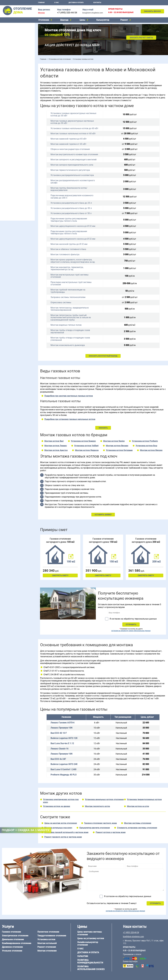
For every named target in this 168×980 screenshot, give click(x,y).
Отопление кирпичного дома (14, 193)
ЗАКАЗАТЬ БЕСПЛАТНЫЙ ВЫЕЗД (103, 356)
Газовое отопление (10, 25)
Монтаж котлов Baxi (54, 441)
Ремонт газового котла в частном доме (63, 837)
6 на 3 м (16, 162)
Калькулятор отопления (12, 84)
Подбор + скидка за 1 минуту (26, 830)
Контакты (97, 3)
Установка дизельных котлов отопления (104, 799)
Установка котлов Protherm (145, 441)
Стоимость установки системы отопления (137, 828)
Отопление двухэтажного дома (15, 106)
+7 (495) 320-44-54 (67, 13)
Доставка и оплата (76, 3)
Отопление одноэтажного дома (15, 103)
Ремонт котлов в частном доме (111, 832)
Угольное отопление (10, 42)
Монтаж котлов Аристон (56, 450)
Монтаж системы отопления (138, 823)
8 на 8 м (28, 165)
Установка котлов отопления (60, 59)
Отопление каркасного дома (14, 187)
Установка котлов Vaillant (86, 446)
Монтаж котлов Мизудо (151, 450)
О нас (57, 3)
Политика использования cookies (91, 968)
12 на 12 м (6, 169)
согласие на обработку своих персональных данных (131, 631)
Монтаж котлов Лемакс (56, 446)
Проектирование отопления (14, 90)
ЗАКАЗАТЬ (103, 428)
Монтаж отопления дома (12, 67)
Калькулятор (103, 20)
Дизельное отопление (11, 32)
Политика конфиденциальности (90, 961)
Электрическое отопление (13, 28)
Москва (41, 13)
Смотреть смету (60, 575)
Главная (41, 3)
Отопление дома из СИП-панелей (16, 190)
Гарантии (83, 956)
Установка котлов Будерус (83, 441)
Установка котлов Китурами (119, 450)
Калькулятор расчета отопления (95, 828)
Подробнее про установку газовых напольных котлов (70, 419)
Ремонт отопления (47, 947)
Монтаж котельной (10, 59)
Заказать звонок (152, 11)
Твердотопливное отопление (14, 48)
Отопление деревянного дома (15, 183)
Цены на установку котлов (91, 938)
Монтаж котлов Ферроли (87, 450)
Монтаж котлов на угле (138, 806)
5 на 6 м (5, 162)
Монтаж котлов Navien (114, 441)
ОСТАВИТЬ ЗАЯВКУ (103, 515)
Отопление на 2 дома (11, 100)
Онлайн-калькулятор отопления (88, 944)
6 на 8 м (5, 165)
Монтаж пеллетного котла (97, 806)
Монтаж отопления (47, 951)
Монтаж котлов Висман (117, 446)
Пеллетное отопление (11, 45)
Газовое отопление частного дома (100, 823)
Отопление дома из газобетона (15, 180)
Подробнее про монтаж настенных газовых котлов (69, 396)
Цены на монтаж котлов (12, 77)
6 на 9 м (16, 165)
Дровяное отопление (11, 38)
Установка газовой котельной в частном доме (66, 832)
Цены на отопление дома (13, 73)
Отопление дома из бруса (13, 177)
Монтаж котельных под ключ (58, 828)
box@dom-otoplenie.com (93, 13)
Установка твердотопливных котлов (144, 799)
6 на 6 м (28, 162)
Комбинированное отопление (14, 35)
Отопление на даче (10, 93)
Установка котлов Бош (146, 446)
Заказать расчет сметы (141, 38)
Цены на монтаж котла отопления (61, 823)
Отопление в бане (9, 96)
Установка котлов (9, 63)
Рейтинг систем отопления (18, 80)
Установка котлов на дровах (57, 806)
